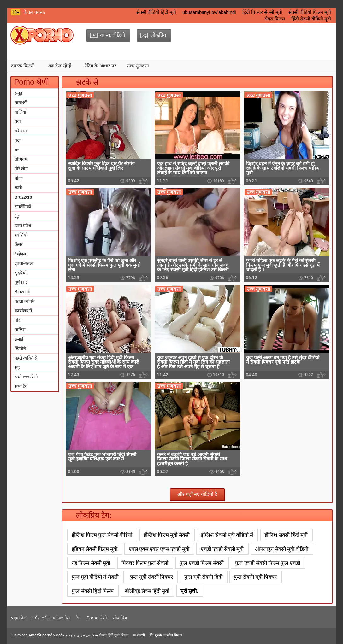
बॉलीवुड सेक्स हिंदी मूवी (147, 591)
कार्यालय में (23, 311)
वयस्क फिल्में (22, 66)
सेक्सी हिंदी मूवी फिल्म (114, 635)
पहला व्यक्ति (25, 301)
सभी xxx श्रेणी (26, 377)
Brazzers (23, 197)
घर (17, 150)
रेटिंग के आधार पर (101, 66)
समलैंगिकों (23, 207)
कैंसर (19, 244)
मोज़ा (19, 178)
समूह (18, 93)
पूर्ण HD (21, 282)
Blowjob (22, 292)
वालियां (20, 112)
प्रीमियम (21, 159)
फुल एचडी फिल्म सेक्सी (202, 563)
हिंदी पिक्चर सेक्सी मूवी (262, 12)
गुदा (18, 140)
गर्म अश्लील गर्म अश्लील (51, 618)
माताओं (21, 102)
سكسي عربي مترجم (82, 635)
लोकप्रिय (120, 618)
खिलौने (20, 348)
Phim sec (20, 635)
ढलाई (19, 339)
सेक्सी (141, 635)
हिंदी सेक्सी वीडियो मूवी (311, 19)
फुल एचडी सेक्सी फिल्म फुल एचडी (268, 563)
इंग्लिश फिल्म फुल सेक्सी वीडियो (102, 535)
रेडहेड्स (20, 254)
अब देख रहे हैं (59, 66)
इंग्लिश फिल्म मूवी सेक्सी (167, 535)
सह (17, 367)
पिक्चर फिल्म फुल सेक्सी (145, 563)
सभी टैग (21, 386)
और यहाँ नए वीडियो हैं (197, 494)
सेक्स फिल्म (275, 19)
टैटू (17, 216)
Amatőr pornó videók (46, 635)
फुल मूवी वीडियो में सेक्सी (95, 577)
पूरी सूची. (189, 591)
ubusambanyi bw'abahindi (209, 12)
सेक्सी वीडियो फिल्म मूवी (310, 12)
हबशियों (21, 235)
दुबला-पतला (24, 263)
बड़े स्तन (21, 131)
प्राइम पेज (19, 618)
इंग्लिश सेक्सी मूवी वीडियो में (227, 535)
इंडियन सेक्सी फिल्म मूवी (95, 549)
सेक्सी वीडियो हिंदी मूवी (156, 12)
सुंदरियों (21, 273)
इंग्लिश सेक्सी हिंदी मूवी (286, 535)
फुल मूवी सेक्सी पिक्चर (151, 577)
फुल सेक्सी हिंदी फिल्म (93, 591)
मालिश (20, 330)
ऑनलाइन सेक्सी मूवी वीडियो (282, 549)
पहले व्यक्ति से (26, 358)
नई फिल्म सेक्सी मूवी (91, 563)
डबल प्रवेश (23, 225)
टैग (78, 618)
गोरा (18, 320)
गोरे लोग (21, 169)
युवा (18, 121)
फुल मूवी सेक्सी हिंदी (203, 577)
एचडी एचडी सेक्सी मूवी (222, 549)
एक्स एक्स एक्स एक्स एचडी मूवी (159, 549)
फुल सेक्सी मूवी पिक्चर (255, 577)
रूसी (18, 188)
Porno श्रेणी (97, 618)
